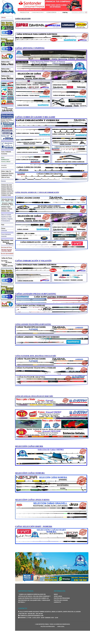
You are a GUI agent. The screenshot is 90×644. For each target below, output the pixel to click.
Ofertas (4, 17)
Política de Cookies (61, 600)
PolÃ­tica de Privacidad (48, 627)
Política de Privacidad (62, 598)
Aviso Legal (58, 596)
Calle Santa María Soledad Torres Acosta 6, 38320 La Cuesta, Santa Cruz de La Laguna (50, 612)
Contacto (57, 602)
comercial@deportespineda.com (32, 616)
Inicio (56, 594)
